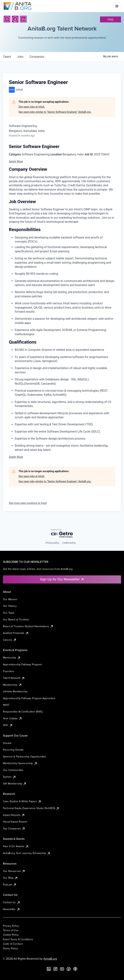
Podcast (10, 885)
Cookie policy (69, 543)
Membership (12, 685)
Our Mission (10, 599)
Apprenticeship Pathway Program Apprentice (29, 698)
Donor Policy (10, 948)
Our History (10, 606)
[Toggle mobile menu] (117, 6)
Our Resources (14, 871)
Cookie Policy (11, 935)
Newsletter (12, 909)
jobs (20, 57)
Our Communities (13, 770)
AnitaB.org (50, 959)
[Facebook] (15, 19)
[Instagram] (7, 19)
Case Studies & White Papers (22, 801)
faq (111, 19)
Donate (7, 743)
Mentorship (12, 658)
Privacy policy (52, 543)
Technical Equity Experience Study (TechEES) (31, 808)
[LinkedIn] (23, 19)
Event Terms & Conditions (18, 939)
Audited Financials (16, 633)
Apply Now (16, 161)
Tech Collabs (13, 718)
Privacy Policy (11, 926)
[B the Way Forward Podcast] (75, 969)
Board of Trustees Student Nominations (28, 626)
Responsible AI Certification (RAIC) (23, 712)
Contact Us (12, 902)
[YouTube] (62, 969)
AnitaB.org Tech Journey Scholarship (27, 853)
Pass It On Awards (16, 846)
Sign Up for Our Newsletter (62, 579)
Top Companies (14, 828)
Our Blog (10, 878)
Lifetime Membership (15, 691)
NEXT (6, 705)
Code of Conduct (13, 944)
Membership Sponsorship (20, 763)
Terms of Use (11, 930)
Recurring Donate (13, 750)
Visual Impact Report (15, 822)
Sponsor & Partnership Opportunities (25, 757)
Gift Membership (15, 784)
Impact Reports (14, 815)
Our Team (9, 613)
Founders (9, 671)
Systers (10, 777)
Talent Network (14, 678)
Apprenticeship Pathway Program (22, 664)
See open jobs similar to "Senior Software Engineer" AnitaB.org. (55, 112)
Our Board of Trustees (16, 619)
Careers (10, 640)
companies (37, 57)
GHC (8, 725)
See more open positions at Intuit (28, 503)
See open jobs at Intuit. (32, 107)
